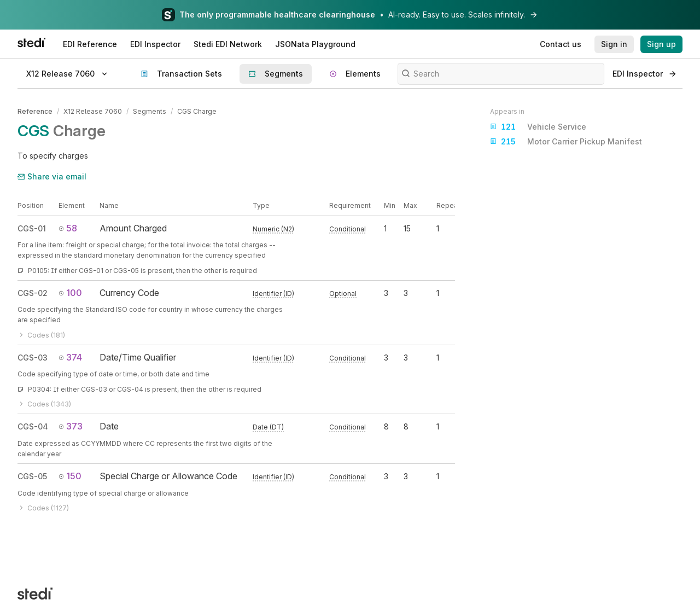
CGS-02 (33, 293)
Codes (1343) (44, 404)
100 (70, 293)
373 (71, 426)
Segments (150, 111)
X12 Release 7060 (93, 111)
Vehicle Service (538, 127)
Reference (35, 111)
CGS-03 (33, 358)
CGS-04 (33, 426)
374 (70, 357)
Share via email (52, 176)
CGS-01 (32, 228)
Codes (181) (41, 335)
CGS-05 (32, 476)
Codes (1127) (43, 508)
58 (68, 228)
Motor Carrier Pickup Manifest (566, 142)
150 (70, 476)
